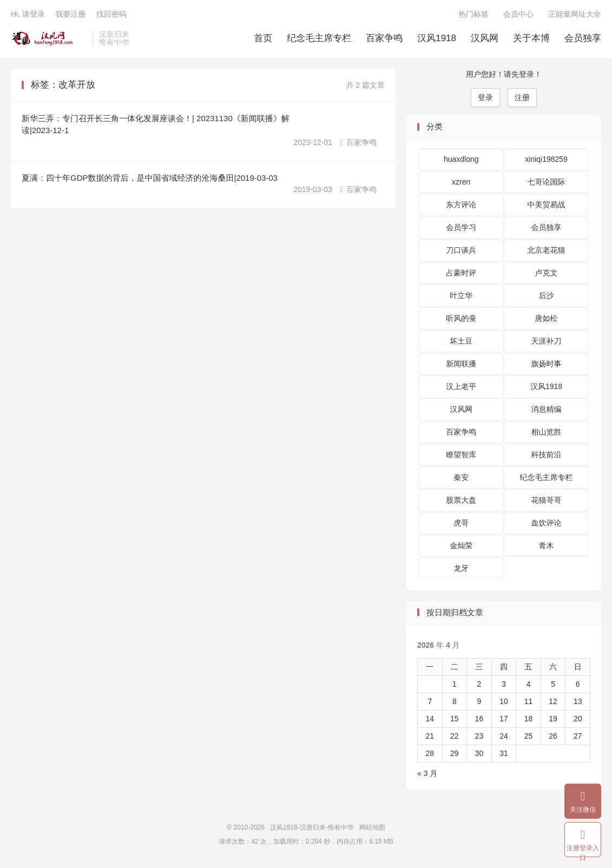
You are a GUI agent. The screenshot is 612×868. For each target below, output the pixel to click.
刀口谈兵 (461, 250)
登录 (485, 97)
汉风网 (485, 38)
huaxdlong (461, 159)
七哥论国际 (547, 182)
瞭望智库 (461, 455)
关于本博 (531, 38)
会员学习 (461, 227)
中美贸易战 (547, 205)
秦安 (461, 477)
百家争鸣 (384, 38)
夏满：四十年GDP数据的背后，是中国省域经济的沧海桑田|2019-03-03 (150, 178)
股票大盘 (461, 500)
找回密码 (111, 14)
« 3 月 (427, 773)
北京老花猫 (547, 250)
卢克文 (547, 273)
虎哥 (461, 523)
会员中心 (518, 14)
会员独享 (583, 38)
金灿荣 (461, 545)
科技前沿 (547, 455)
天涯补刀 (547, 341)
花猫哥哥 (547, 500)
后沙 (547, 295)
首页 (263, 38)
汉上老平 (461, 386)
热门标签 (473, 14)
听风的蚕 (461, 318)
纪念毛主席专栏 (319, 38)
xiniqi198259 (546, 159)
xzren (461, 182)
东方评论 (461, 205)
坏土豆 (461, 341)
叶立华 (461, 295)
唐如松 (547, 318)
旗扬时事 (547, 364)
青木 (547, 545)
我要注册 (70, 14)
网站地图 (372, 827)
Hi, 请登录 (28, 14)
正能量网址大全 (575, 14)
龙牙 (461, 568)
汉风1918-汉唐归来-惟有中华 (49, 38)
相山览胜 (547, 432)
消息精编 (547, 409)
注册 (522, 97)
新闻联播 (461, 364)
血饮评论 (547, 523)
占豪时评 (461, 273)
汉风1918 (437, 38)
